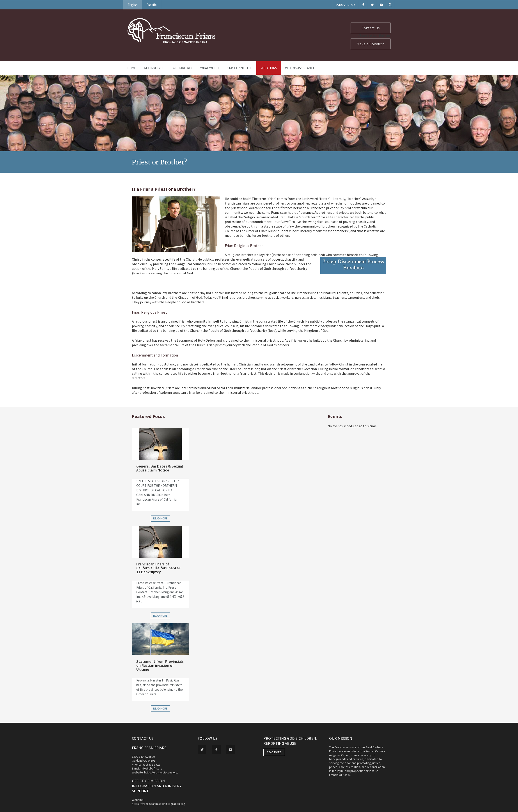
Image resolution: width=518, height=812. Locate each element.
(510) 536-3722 (346, 5)
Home (132, 68)
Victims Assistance (300, 68)
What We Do (209, 68)
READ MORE (274, 752)
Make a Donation (371, 44)
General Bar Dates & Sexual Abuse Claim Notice (160, 468)
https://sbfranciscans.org (161, 772)
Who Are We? (182, 68)
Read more (160, 518)
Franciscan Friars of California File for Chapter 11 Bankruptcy (158, 568)
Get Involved (154, 68)
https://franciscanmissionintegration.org (159, 804)
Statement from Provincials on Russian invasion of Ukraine (160, 665)
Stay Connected (240, 68)
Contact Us (371, 28)
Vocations (269, 68)
